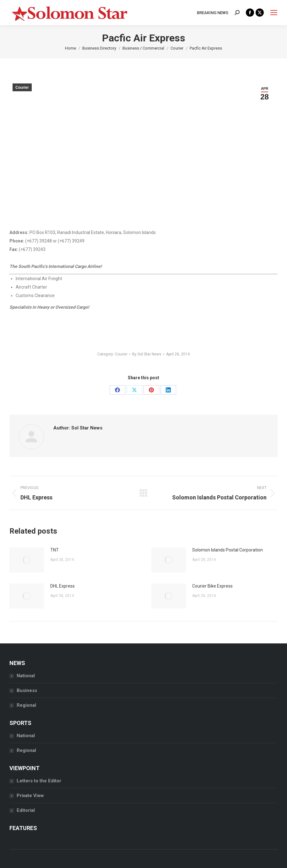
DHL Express (62, 586)
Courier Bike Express (212, 586)
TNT (54, 550)
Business (27, 690)
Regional (26, 705)
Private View (30, 796)
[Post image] (27, 560)
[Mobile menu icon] (274, 13)
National (26, 676)
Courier (22, 88)
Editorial (26, 810)
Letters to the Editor (39, 781)
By (147, 354)
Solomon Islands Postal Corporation (227, 550)
